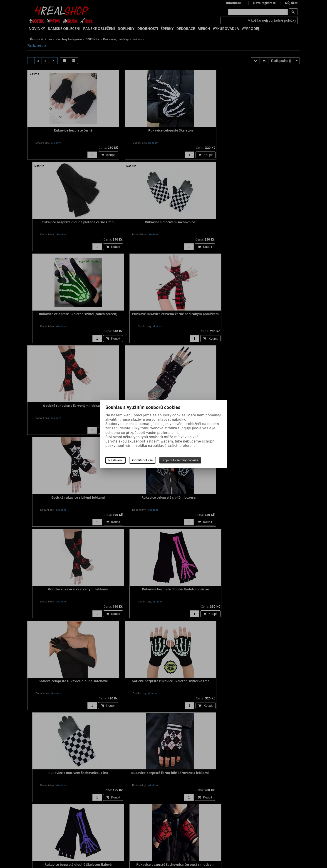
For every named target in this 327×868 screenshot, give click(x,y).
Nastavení (115, 460)
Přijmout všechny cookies (180, 460)
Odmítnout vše (142, 460)
